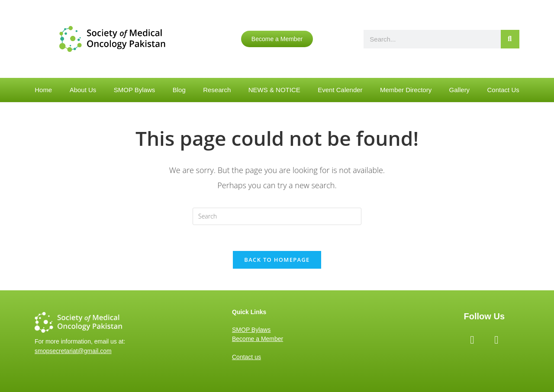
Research (217, 90)
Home (43, 90)
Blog (179, 90)
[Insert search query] (277, 216)
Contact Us (503, 90)
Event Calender (340, 90)
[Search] (510, 39)
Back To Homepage (277, 260)
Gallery (460, 90)
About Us (83, 90)
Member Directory (406, 90)
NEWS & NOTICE (274, 90)
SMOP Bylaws (135, 90)
